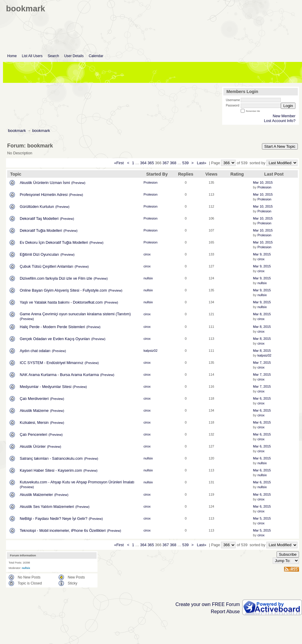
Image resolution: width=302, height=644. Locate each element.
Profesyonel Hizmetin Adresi (44, 195)
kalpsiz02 (151, 351)
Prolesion (151, 182)
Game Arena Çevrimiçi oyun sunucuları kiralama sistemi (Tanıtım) (75, 314)
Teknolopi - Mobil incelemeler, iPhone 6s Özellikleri (63, 530)
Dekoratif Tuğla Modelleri (41, 230)
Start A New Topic (280, 146)
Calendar (96, 56)
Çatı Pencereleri (33, 434)
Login (288, 106)
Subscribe (288, 554)
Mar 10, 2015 (263, 182)
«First (120, 163)
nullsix (148, 278)
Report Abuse (225, 612)
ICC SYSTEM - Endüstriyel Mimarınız (52, 363)
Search (53, 56)
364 (143, 163)
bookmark (17, 131)
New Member (284, 116)
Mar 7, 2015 (262, 363)
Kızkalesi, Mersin (34, 423)
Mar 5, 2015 (262, 518)
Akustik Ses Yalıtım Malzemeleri (47, 507)
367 (166, 163)
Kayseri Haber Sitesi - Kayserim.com (51, 470)
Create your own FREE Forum (208, 604)
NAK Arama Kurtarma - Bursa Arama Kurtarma (59, 375)
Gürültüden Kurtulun (37, 207)
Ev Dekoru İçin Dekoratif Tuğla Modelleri (54, 242)
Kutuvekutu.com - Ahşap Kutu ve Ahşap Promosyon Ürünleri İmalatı (77, 482)
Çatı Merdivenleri (34, 399)
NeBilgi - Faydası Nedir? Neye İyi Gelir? (54, 519)
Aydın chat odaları (35, 351)
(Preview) (78, 183)
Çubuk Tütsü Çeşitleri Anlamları (46, 266)
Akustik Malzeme (34, 411)
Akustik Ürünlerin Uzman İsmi (45, 183)
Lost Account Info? (280, 121)
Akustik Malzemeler (36, 495)
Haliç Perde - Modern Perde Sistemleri (52, 327)
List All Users (32, 56)
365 (151, 163)
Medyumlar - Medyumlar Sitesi (46, 387)
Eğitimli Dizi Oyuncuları (39, 254)
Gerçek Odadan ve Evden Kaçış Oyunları (55, 339)
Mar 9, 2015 (262, 254)
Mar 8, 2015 (262, 314)
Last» (202, 163)
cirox (147, 254)
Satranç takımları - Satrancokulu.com (51, 458)
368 (173, 163)
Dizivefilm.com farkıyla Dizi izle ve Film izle (56, 278)
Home (12, 56)
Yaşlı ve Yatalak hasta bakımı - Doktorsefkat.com (61, 302)
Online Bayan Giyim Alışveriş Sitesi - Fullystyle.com (63, 290)
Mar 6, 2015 (262, 398)
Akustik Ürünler (33, 446)
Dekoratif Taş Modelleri (39, 219)
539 (186, 163)
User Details (74, 56)
